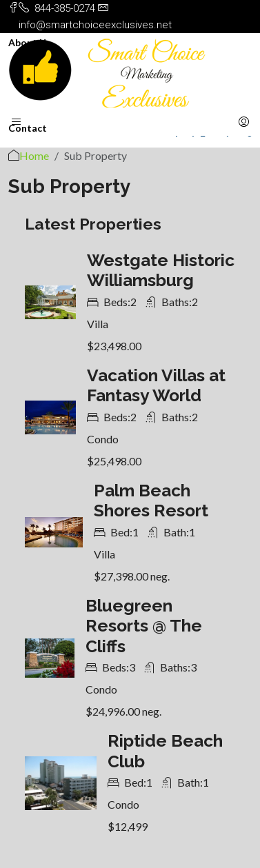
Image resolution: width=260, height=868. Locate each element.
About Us (30, 42)
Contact (28, 128)
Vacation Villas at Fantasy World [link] (156, 386)
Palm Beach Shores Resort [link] (151, 501)
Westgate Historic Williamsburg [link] (161, 271)
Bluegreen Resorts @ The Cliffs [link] (144, 626)
